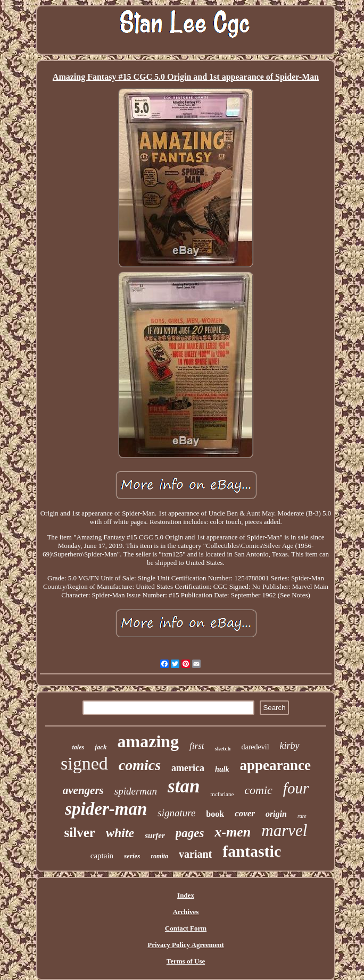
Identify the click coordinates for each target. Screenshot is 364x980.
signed (84, 763)
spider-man (106, 809)
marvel (284, 830)
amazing (148, 741)
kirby (290, 746)
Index (186, 895)
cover (245, 813)
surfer (155, 835)
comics (140, 765)
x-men (233, 832)
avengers (83, 790)
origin (276, 814)
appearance (275, 765)
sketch (222, 748)
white (120, 833)
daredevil (255, 747)
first (197, 746)
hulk (222, 769)
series (132, 856)
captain (102, 856)
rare (302, 816)
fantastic (252, 851)
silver (80, 833)
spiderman (136, 791)
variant (195, 854)
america (188, 768)
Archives (186, 912)
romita (159, 856)
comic (258, 790)
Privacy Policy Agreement (185, 945)
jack (101, 747)
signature (176, 813)
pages (190, 833)
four (296, 788)
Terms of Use (186, 961)
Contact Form (186, 928)
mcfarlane (222, 794)
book (215, 814)
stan (184, 786)
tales (78, 747)
